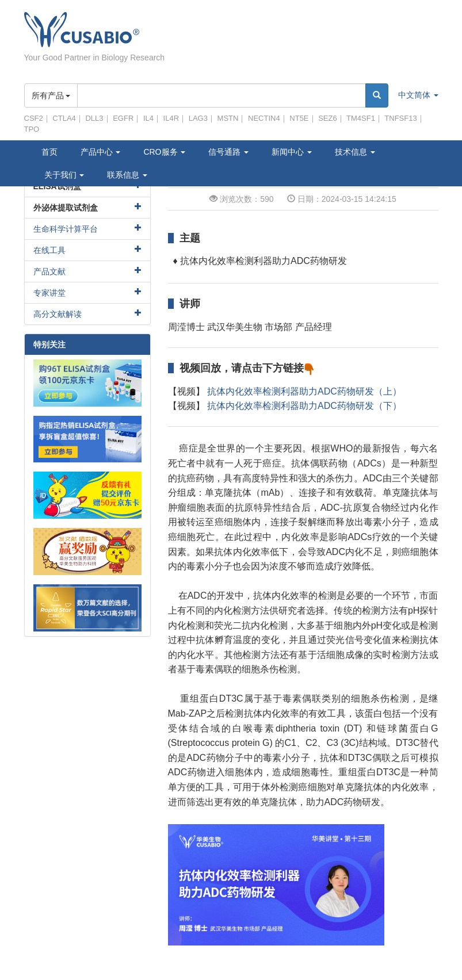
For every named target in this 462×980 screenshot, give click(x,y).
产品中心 (101, 152)
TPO (32, 129)
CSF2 (34, 118)
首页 (49, 152)
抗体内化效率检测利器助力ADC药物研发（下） (304, 406)
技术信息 (355, 152)
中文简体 (418, 95)
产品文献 (49, 271)
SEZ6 (328, 118)
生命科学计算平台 (66, 229)
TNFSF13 (400, 118)
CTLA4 (64, 118)
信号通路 (228, 152)
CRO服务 (164, 152)
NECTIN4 (264, 118)
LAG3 (198, 118)
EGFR (123, 118)
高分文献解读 (58, 314)
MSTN (228, 118)
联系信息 (127, 175)
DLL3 (94, 118)
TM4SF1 (361, 118)
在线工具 (49, 250)
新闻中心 (292, 152)
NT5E (299, 118)
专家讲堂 (49, 293)
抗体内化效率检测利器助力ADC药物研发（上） (304, 391)
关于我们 (64, 175)
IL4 (148, 118)
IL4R (171, 118)
